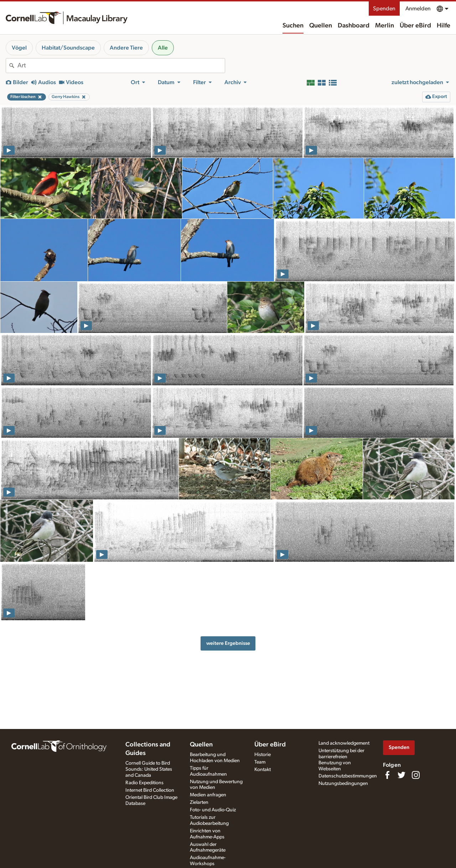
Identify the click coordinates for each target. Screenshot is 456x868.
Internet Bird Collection (150, 790)
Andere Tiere (126, 48)
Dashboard (354, 26)
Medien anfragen (208, 795)
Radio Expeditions (144, 783)
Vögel (19, 48)
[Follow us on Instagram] (416, 775)
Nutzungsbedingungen (343, 784)
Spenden (384, 9)
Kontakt (263, 770)
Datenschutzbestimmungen (348, 776)
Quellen (321, 26)
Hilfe (444, 26)
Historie (263, 755)
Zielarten (199, 802)
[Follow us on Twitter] (401, 775)
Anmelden (418, 9)
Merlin (385, 26)
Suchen (293, 26)
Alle (163, 48)
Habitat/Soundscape (68, 48)
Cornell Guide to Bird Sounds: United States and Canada (149, 769)
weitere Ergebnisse (228, 643)
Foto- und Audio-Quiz (213, 810)
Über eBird (415, 26)
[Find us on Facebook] (387, 775)
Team (260, 762)
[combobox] (121, 66)
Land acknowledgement (344, 743)
